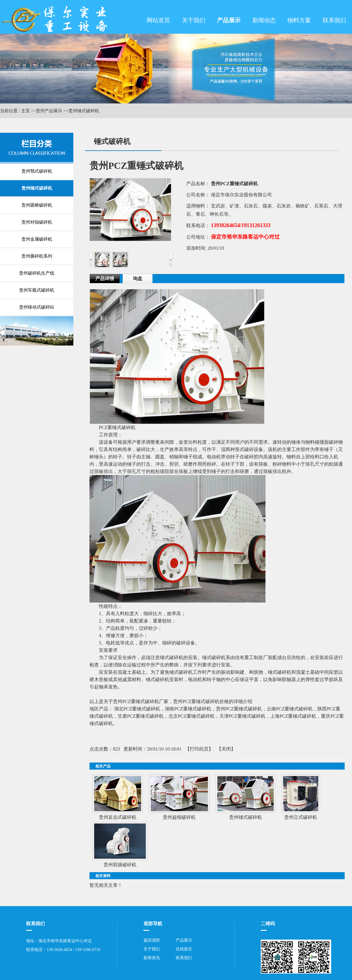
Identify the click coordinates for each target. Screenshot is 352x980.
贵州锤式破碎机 (84, 111)
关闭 (226, 749)
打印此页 (199, 749)
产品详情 (105, 279)
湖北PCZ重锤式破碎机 (137, 709)
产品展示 (184, 940)
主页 (26, 111)
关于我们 (152, 949)
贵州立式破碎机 (301, 817)
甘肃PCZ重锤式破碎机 (141, 716)
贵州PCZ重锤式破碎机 (239, 709)
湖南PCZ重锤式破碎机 (188, 709)
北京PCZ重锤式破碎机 (191, 716)
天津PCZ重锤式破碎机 (242, 716)
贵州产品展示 (49, 111)
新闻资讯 (152, 958)
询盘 (138, 279)
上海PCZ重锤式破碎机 (293, 716)
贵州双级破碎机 (120, 865)
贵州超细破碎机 (179, 817)
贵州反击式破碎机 (118, 817)
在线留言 (184, 949)
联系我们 (184, 958)
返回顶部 (152, 940)
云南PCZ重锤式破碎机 (290, 709)
